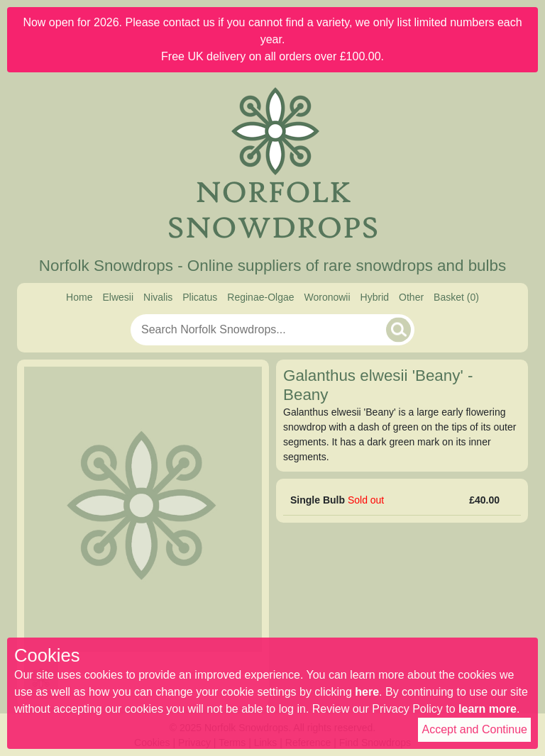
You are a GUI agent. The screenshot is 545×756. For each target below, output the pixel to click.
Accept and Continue (474, 729)
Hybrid (375, 297)
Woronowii (327, 297)
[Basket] (456, 298)
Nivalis (158, 297)
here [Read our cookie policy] (367, 692)
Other (411, 297)
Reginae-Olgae (260, 297)
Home (79, 297)
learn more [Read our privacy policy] (488, 709)
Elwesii (118, 297)
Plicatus (200, 297)
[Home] (272, 165)
